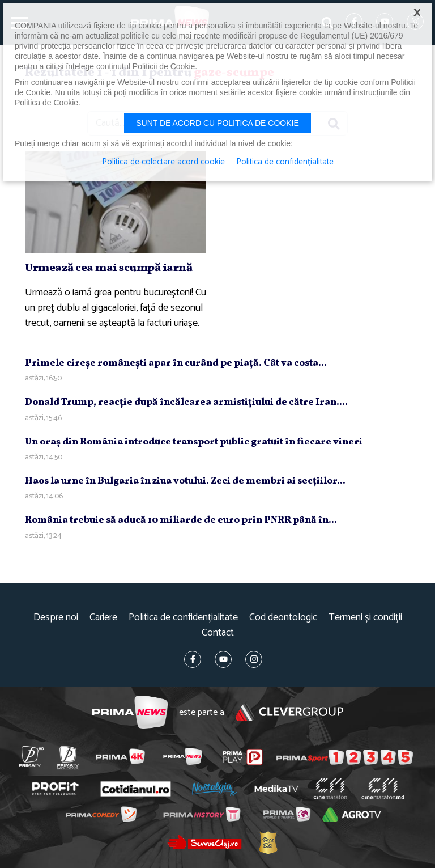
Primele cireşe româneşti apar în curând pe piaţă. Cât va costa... (176, 363)
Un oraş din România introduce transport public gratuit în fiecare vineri (194, 442)
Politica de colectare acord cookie (163, 162)
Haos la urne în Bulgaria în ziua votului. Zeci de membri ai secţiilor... (185, 481)
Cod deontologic (283, 618)
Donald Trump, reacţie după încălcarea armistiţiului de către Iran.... (186, 402)
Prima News (130, 712)
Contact (218, 633)
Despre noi (56, 618)
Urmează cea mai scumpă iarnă (108, 268)
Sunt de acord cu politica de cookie (217, 123)
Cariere (103, 618)
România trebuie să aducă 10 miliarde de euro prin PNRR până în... (181, 520)
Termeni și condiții (365, 618)
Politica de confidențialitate (183, 618)
